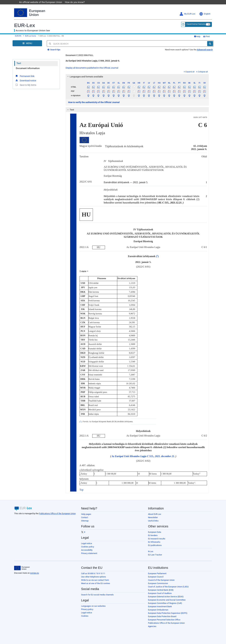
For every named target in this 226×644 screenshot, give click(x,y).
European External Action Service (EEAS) (166, 597)
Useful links (153, 521)
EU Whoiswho (154, 542)
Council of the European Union (161, 580)
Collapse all (202, 72)
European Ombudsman (158, 610)
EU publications (155, 545)
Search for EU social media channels (97, 595)
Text (19, 63)
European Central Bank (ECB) (161, 590)
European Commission (158, 583)
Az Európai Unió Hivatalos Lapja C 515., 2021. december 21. (143, 456)
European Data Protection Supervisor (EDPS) (168, 613)
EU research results (157, 539)
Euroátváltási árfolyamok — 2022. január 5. (126, 182)
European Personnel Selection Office (164, 620)
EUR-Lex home (31, 36)
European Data (155, 532)
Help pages (86, 514)
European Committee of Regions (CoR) (165, 603)
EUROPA (18, 36)
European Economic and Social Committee (167, 600)
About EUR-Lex (155, 514)
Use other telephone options (94, 577)
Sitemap (85, 521)
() (157, 256)
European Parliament (157, 573)
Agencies (152, 626)
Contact (85, 517)
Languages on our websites (93, 606)
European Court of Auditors (160, 593)
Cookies (85, 616)
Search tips (54, 50)
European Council (156, 577)
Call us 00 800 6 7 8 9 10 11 (93, 573)
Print (206, 36)
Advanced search (205, 50)
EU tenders (153, 535)
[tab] (137, 77)
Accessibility (87, 550)
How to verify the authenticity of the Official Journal (94, 102)
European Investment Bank (160, 606)
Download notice (26, 80)
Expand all (189, 72)
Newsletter (153, 517)
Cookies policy (88, 547)
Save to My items (26, 85)
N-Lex (151, 551)
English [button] (205, 14)
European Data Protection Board (162, 616)
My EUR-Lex (187, 14)
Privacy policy (87, 609)
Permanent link (25, 76)
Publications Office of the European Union (57, 513)
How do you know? (76, 2)
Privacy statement (89, 553)
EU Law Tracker (155, 555)
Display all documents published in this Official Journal (92, 68)
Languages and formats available (85, 77)
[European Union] (22, 568)
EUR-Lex (25, 25)
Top (82, 490)
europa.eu (35, 573)
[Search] (210, 44)
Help (197, 36)
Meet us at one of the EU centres (96, 583)
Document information (28, 68)
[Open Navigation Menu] (27, 43)
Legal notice (87, 543)
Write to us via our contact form (95, 580)
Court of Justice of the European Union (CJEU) (168, 587)
